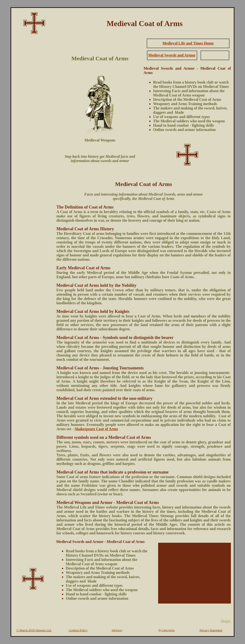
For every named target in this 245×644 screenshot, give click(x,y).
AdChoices (117, 630)
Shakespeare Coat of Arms (96, 429)
